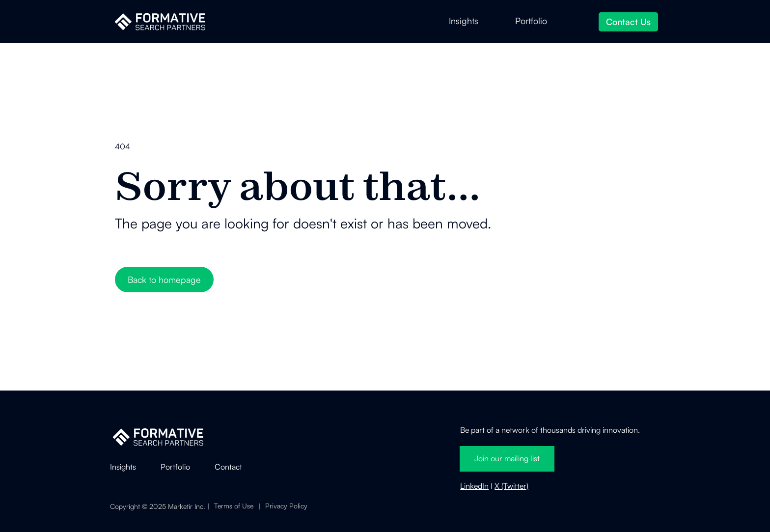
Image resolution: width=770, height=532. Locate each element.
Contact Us (628, 22)
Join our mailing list (507, 458)
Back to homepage (164, 280)
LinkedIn (474, 486)
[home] (160, 22)
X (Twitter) (511, 486)
